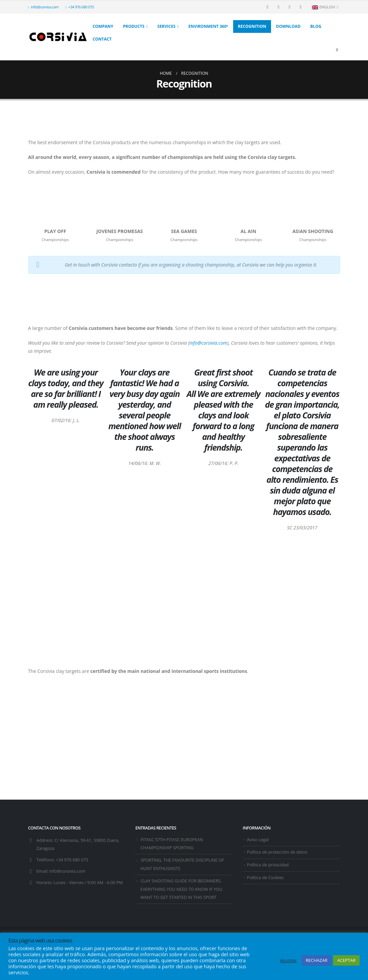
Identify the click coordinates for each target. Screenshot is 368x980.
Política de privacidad (268, 865)
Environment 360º (208, 26)
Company (103, 26)
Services (166, 26)
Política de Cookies (265, 878)
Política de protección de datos (277, 852)
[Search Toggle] (337, 50)
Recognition (252, 26)
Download (288, 26)
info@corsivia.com (67, 871)
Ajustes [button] (288, 960)
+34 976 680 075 (80, 7)
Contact (102, 39)
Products (134, 26)
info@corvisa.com (43, 7)
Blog (316, 26)
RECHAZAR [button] (317, 960)
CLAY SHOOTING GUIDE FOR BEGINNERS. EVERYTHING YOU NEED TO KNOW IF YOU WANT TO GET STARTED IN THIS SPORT (181, 889)
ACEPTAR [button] (346, 960)
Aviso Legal (258, 840)
